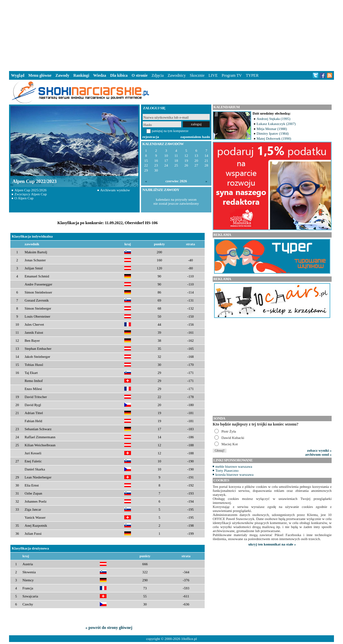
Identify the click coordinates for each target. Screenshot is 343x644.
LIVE (213, 75)
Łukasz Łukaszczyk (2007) (276, 124)
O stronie (140, 75)
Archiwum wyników (115, 190)
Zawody (62, 75)
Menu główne (40, 75)
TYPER (252, 75)
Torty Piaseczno (227, 470)
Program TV (232, 75)
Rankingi (81, 75)
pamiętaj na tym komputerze (170, 131)
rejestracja (151, 137)
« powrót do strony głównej (109, 628)
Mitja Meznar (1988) (272, 129)
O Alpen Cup (24, 198)
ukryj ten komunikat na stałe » (272, 544)
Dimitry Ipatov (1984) (273, 133)
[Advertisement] (171, 35)
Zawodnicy (177, 75)
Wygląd (18, 75)
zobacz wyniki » (319, 450)
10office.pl (189, 639)
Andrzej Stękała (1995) (273, 119)
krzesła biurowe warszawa (234, 474)
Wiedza (99, 75)
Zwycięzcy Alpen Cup (31, 194)
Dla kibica (119, 75)
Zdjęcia (158, 75)
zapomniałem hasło (195, 137)
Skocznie (197, 75)
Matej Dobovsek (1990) (274, 138)
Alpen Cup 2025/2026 (30, 190)
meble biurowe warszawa (234, 466)
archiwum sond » (318, 454)
